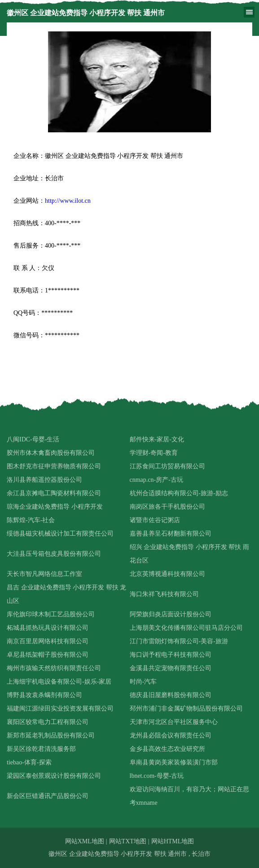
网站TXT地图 (128, 841)
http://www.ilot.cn (68, 201)
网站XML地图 (85, 841)
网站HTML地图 (173, 841)
